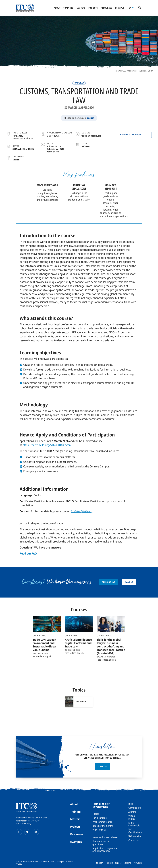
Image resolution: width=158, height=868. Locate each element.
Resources (106, 8)
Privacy (19, 864)
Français (109, 863)
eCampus (76, 842)
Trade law (79, 83)
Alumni (132, 812)
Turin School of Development (101, 805)
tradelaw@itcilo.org (91, 136)
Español (119, 863)
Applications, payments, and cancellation (105, 850)
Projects (93, 8)
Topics (96, 814)
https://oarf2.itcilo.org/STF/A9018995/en (47, 445)
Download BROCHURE (131, 135)
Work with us (99, 830)
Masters (81, 8)
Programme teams (102, 822)
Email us (129, 582)
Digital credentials (134, 824)
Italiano (128, 863)
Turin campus (100, 818)
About (57, 8)
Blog (131, 804)
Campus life (135, 808)
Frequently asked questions (101, 843)
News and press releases (105, 837)
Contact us (134, 840)
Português (138, 863)
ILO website (135, 836)
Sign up (102, 766)
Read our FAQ (109, 582)
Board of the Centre (103, 826)
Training (68, 8)
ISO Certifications (135, 831)
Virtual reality (132, 817)
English (90, 118)
